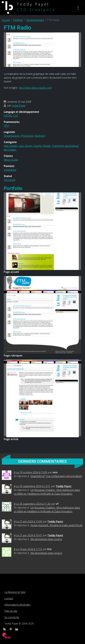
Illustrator (40, 136)
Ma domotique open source (46, 539)
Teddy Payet (18, 106)
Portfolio (18, 20)
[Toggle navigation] (78, 7)
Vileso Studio (11, 160)
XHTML (8, 116)
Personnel (10, 180)
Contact (9, 598)
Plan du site (11, 611)
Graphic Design (42, 146)
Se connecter (12, 617)
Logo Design (25, 146)
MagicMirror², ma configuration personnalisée (56, 476)
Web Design (10, 146)
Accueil (6, 20)
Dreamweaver (12, 136)
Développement (35, 20)
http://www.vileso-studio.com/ (35, 88)
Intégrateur (10, 170)
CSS (16, 116)
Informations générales (17, 605)
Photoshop (27, 136)
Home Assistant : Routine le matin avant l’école (56, 525)
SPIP (6, 126)
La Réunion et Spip (15, 592)
